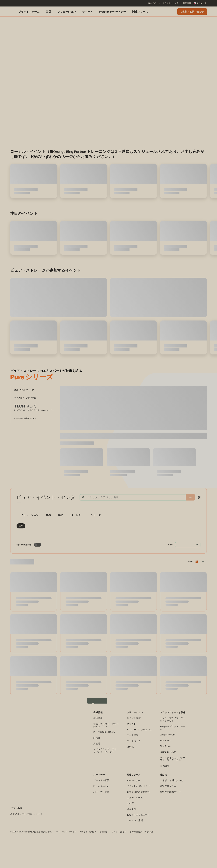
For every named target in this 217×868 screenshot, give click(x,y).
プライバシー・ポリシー (66, 864)
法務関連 (103, 864)
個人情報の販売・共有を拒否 (142, 864)
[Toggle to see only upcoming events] (38, 577)
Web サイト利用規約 (88, 864)
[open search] (206, 3)
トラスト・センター (118, 864)
